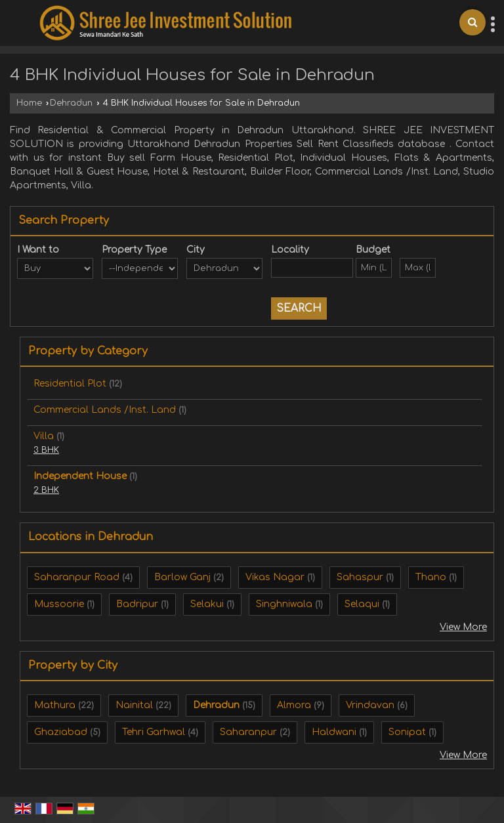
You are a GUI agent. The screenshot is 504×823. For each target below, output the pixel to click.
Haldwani (334, 732)
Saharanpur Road (77, 577)
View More (463, 627)
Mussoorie (59, 604)
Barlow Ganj (182, 577)
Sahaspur (360, 577)
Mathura (55, 705)
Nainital (134, 705)
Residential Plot (70, 384)
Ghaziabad (61, 732)
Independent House (80, 476)
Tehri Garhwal (154, 732)
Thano (431, 577)
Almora (294, 705)
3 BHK (46, 450)
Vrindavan (370, 705)
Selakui (207, 604)
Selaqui (362, 604)
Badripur (137, 604)
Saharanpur (248, 732)
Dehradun (71, 103)
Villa (44, 436)
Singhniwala (284, 604)
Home (29, 103)
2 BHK (46, 490)
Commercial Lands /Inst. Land (105, 410)
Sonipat (407, 732)
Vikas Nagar (275, 577)
